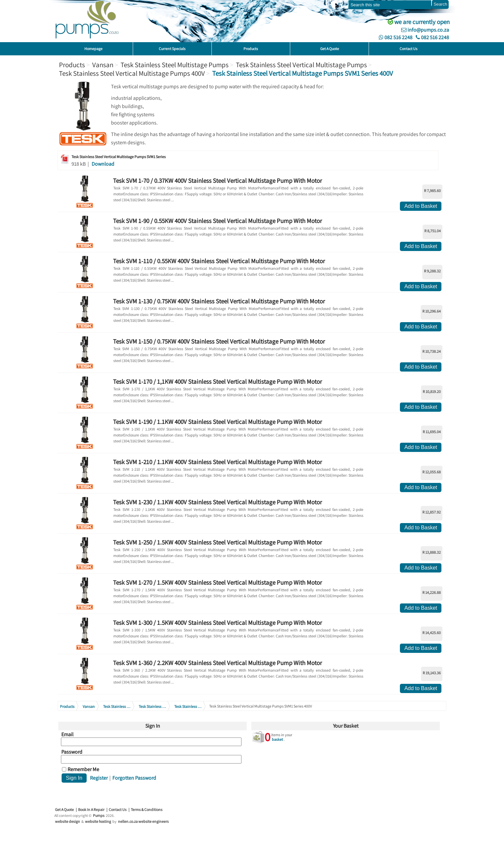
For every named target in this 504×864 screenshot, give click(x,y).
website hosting (98, 821)
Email (67, 735)
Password (72, 752)
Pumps (99, 815)
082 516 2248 (396, 37)
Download (103, 164)
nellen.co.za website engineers (143, 821)
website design (68, 821)
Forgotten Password (134, 778)
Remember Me (83, 769)
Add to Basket (421, 206)
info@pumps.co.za (425, 30)
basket (277, 739)
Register (99, 778)
